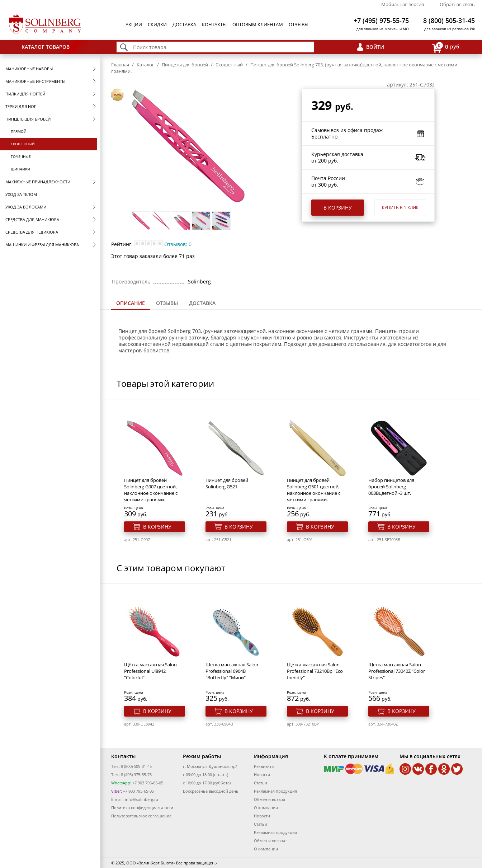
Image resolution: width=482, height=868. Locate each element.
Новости (262, 775)
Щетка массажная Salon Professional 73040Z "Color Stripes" (397, 671)
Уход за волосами (26, 207)
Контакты (214, 24)
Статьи (261, 783)
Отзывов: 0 (178, 244)
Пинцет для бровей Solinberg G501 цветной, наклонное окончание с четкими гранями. (314, 490)
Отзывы (299, 24)
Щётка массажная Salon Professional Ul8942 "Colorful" (150, 671)
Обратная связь (457, 4)
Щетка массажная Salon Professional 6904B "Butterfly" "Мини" (232, 671)
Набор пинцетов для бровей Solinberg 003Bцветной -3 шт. (391, 487)
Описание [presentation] (131, 303)
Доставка (184, 24)
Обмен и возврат (270, 799)
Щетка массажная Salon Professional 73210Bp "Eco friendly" (315, 671)
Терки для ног (21, 106)
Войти (375, 47)
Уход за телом (21, 194)
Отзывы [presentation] (167, 303)
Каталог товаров (46, 47)
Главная (120, 65)
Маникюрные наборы (29, 69)
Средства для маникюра (32, 219)
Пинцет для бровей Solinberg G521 (227, 483)
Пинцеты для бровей (28, 119)
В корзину (338, 208)
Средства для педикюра (32, 232)
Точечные (21, 156)
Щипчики (20, 169)
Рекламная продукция (275, 791)
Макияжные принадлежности (38, 182)
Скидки (157, 24)
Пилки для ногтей (25, 94)
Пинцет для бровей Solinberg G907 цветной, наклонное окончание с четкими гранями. (151, 490)
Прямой (19, 131)
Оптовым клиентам (258, 24)
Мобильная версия (403, 4)
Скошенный (23, 144)
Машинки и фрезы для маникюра (42, 245)
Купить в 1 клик (400, 208)
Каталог (145, 65)
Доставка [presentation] (202, 303)
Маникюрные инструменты (35, 81)
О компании (266, 808)
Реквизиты (264, 766)
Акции (134, 24)
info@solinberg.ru (141, 799)
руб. (446, 47)
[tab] (131, 304)
